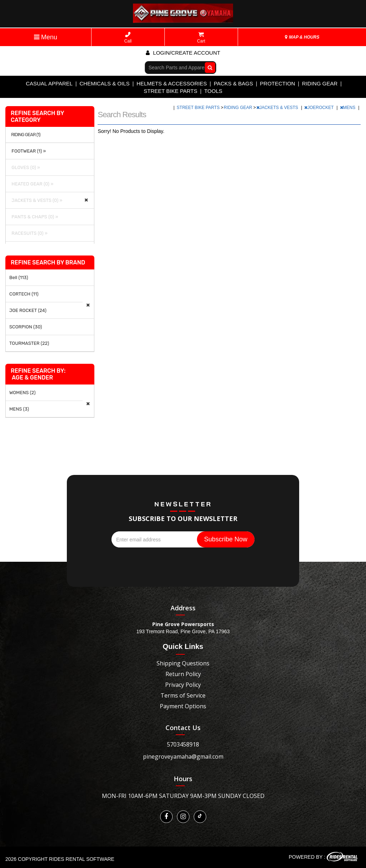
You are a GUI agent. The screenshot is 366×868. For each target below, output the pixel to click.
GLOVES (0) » (25, 167)
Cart (201, 38)
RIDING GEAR (320, 83)
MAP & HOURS (302, 37)
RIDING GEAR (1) (26, 135)
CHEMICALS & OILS (105, 83)
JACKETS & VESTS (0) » (36, 200)
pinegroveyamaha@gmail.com (183, 757)
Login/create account (183, 53)
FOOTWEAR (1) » (28, 151)
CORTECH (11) (24, 294)
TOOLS (213, 91)
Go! (208, 67)
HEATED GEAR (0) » (31, 184)
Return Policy (183, 674)
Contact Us (183, 728)
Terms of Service (183, 695)
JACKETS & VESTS (278, 108)
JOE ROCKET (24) (28, 310)
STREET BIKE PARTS (170, 91)
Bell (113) (19, 277)
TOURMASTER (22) (29, 343)
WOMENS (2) (23, 393)
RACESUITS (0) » (28, 233)
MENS (348, 108)
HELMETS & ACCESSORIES (172, 83)
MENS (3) (19, 409)
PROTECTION (277, 83)
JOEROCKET (319, 108)
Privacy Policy (183, 685)
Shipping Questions (183, 663)
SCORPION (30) (26, 327)
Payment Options (183, 706)
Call (128, 38)
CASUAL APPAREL (49, 83)
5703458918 (183, 744)
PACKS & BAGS (233, 83)
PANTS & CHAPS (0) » (34, 217)
